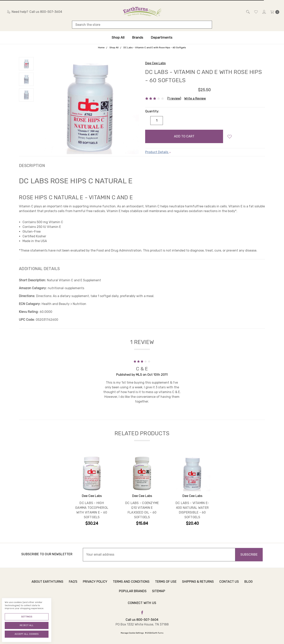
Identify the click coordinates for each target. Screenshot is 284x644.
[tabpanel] (92, 491)
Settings (27, 617)
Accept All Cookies (27, 634)
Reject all (27, 625)
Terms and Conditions (131, 585)
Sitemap (159, 594)
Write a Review (195, 98)
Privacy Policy (95, 585)
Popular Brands (133, 594)
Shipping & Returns (198, 585)
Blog (248, 585)
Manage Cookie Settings (132, 633)
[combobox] (142, 25)
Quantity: (152, 111)
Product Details (158, 152)
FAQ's (73, 585)
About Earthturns (47, 585)
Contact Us (229, 585)
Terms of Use (166, 585)
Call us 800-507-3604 (142, 620)
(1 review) (174, 98)
